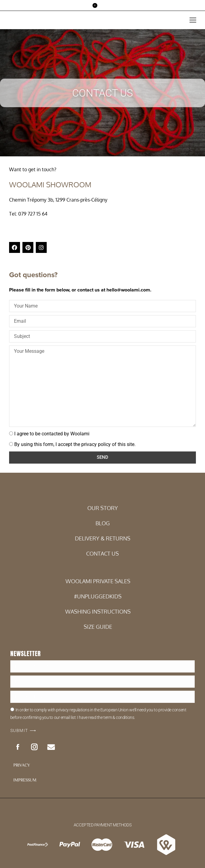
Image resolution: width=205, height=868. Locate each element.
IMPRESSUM (25, 780)
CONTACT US (102, 553)
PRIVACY (22, 765)
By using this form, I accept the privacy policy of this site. (75, 444)
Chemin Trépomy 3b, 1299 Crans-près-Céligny (58, 200)
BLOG (103, 523)
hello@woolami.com (128, 290)
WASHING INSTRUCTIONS (98, 611)
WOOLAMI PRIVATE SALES (98, 581)
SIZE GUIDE (98, 627)
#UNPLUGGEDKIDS (98, 596)
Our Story (103, 508)
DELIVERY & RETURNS (103, 538)
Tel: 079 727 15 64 (28, 214)
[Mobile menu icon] (193, 20)
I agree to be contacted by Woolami (52, 434)
